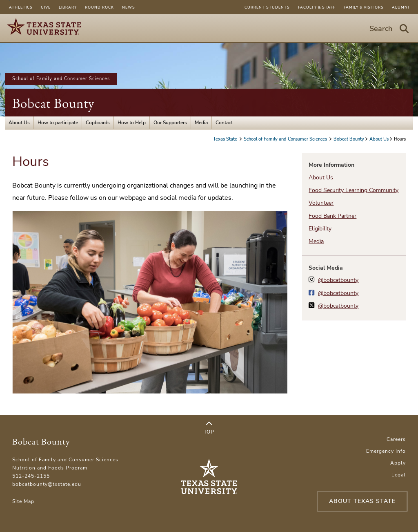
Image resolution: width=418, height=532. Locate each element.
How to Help (132, 123)
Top (209, 428)
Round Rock (99, 7)
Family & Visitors (364, 7)
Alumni (400, 7)
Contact (224, 123)
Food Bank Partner (332, 216)
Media (201, 123)
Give (46, 7)
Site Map (23, 501)
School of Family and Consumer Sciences (61, 79)
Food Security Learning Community (354, 190)
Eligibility (320, 229)
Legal (399, 475)
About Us (19, 123)
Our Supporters (170, 123)
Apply (398, 463)
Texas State (226, 139)
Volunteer (321, 203)
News (129, 7)
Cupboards (98, 123)
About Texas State (362, 501)
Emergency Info (386, 451)
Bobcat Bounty (53, 103)
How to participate (58, 123)
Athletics (21, 7)
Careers (396, 439)
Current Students (267, 7)
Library (68, 7)
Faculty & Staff (317, 7)
